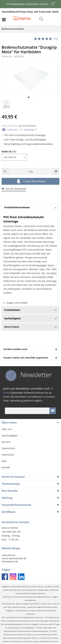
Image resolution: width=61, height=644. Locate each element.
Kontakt (6, 467)
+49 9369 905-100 (11, 532)
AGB (4, 461)
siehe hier (54, 641)
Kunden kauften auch (15, 349)
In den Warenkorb (31, 181)
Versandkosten (30, 600)
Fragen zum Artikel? (16, 303)
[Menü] (5, 20)
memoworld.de (10, 561)
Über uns (7, 429)
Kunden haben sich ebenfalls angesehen (26, 358)
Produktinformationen (31, 207)
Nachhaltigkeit (10, 436)
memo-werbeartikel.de (14, 558)
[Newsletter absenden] (53, 411)
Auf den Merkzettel (14, 189)
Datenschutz (8, 448)
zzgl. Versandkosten (27, 126)
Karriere (6, 442)
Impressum (8, 455)
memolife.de (8, 555)
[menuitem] (5, 20)
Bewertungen (30, 327)
